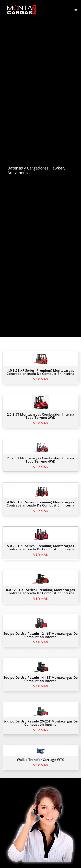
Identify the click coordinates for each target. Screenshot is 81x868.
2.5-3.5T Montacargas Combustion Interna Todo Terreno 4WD (41, 467)
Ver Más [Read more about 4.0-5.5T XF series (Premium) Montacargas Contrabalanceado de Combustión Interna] (40, 518)
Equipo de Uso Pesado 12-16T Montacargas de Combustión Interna (41, 642)
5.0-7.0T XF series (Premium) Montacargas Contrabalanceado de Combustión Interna (40, 555)
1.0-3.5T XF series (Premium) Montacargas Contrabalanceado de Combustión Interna (40, 379)
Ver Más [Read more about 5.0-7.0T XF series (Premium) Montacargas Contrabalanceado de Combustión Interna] (40, 562)
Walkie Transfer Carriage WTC (40, 767)
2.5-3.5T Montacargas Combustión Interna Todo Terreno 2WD (41, 423)
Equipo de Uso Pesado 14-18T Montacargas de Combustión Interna (41, 686)
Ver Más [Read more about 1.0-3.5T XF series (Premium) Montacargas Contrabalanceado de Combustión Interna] (40, 387)
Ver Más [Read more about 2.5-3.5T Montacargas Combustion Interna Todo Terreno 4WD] (40, 474)
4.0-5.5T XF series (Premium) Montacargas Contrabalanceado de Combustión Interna (40, 511)
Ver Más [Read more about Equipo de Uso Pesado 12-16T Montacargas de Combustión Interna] (40, 650)
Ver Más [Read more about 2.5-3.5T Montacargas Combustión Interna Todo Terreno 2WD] (40, 430)
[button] (76, 10)
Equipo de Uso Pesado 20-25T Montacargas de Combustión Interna (41, 730)
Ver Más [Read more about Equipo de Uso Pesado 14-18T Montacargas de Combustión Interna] (40, 694)
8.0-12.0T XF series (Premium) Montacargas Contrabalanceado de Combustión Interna (40, 599)
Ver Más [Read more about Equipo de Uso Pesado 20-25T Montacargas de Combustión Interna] (40, 737)
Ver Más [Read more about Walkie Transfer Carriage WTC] (40, 773)
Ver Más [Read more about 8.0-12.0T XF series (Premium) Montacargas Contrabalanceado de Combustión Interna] (40, 606)
